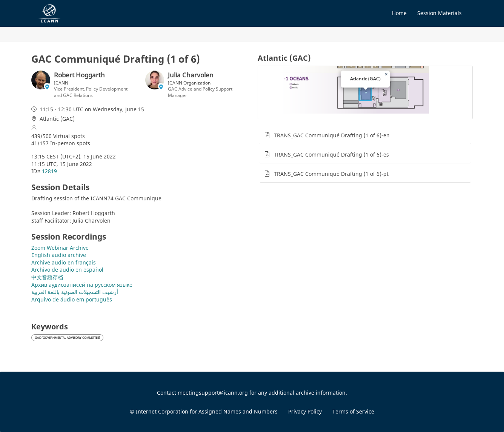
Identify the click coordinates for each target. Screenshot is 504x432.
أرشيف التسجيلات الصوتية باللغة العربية (75, 292)
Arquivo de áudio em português (72, 299)
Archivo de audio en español (67, 270)
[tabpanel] (365, 204)
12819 (49, 171)
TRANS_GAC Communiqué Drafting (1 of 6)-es (331, 155)
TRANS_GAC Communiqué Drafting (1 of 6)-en (332, 135)
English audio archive (59, 255)
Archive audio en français (64, 262)
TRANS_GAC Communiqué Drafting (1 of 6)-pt (331, 174)
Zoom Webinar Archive (60, 248)
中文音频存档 (47, 277)
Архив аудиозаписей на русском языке (82, 285)
